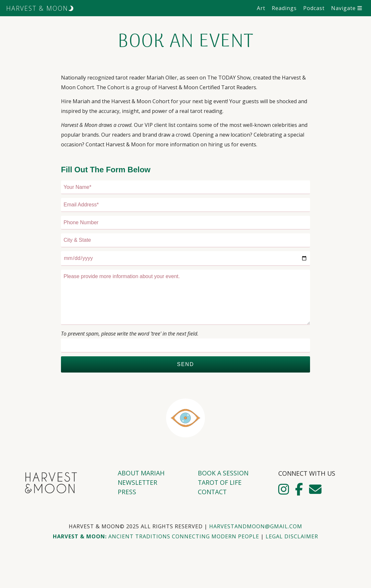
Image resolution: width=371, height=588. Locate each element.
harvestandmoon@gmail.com (256, 526)
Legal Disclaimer (292, 536)
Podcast (314, 8)
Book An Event (186, 42)
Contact (212, 492)
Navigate (347, 8)
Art (261, 8)
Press (127, 492)
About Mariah (141, 473)
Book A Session (223, 473)
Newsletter (138, 482)
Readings (284, 8)
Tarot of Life (220, 482)
